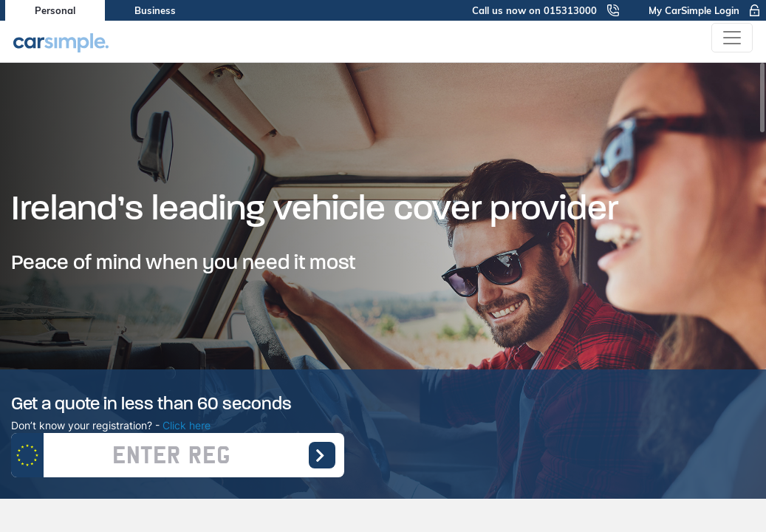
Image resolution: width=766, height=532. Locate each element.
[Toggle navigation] (732, 38)
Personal (55, 10)
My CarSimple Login (705, 10)
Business (155, 10)
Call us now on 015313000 (546, 10)
